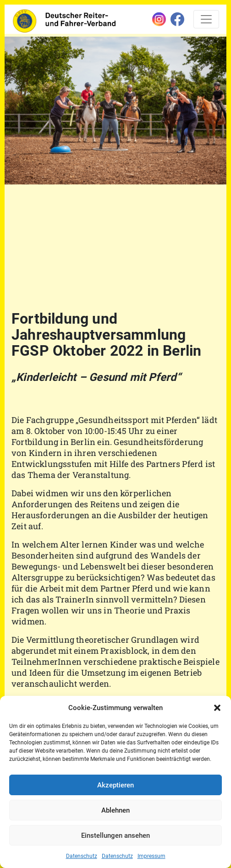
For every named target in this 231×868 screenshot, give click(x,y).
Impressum (151, 856)
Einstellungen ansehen (115, 835)
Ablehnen (115, 810)
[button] (217, 708)
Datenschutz (82, 856)
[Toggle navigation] (206, 19)
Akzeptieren (115, 785)
